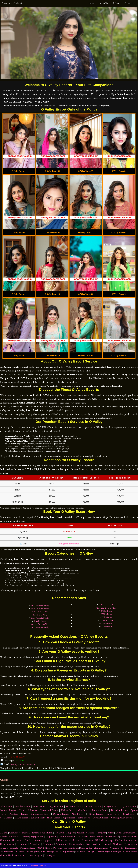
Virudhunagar (103, 852)
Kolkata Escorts (68, 810)
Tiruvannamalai (130, 833)
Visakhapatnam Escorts (122, 818)
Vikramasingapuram (44, 840)
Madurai (26, 833)
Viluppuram (51, 836)
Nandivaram (74, 840)
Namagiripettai (117, 848)
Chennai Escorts (94, 806)
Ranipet (80, 833)
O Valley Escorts (40, 621)
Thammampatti (101, 848)
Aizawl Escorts (78, 814)
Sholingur (118, 844)
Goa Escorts (84, 810)
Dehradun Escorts (119, 810)
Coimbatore (15, 833)
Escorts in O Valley (40, 615)
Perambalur (22, 844)
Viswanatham (131, 844)
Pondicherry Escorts (18, 814)
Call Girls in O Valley (40, 612)
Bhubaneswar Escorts (40, 814)
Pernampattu (88, 840)
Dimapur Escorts (61, 814)
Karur (92, 836)
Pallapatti (14, 848)
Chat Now (69, 538)
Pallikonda (19, 852)
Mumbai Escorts (22, 806)
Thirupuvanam (67, 852)
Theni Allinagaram (67, 836)
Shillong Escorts (95, 814)
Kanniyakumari (130, 852)
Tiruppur (70, 833)
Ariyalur (39, 855)
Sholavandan (86, 848)
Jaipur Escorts (130, 806)
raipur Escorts (69, 818)
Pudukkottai (14, 836)
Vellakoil (99, 840)
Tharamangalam (76, 844)
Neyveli (25, 836)
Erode (118, 833)
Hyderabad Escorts (75, 806)
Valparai (101, 836)
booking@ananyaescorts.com (69, 544)
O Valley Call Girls (107, 620)
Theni (31, 855)
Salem (50, 833)
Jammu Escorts (38, 818)
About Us (103, 3)
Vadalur (118, 840)
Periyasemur (61, 844)
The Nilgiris (50, 855)
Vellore (111, 833)
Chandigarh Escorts (28, 810)
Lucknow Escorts (100, 810)
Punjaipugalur (32, 852)
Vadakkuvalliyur (93, 844)
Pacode (49, 848)
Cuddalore (80, 852)
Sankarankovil (112, 836)
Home (91, 3)
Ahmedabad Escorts (49, 810)
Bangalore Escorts (112, 806)
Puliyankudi (35, 844)
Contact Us (129, 3)
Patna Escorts (84, 818)
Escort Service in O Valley (40, 605)
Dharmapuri (21, 855)
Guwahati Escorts (100, 818)
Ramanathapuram (129, 836)
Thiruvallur (17, 840)
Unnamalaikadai (27, 848)
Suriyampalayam (71, 848)
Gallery (116, 3)
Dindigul (91, 852)
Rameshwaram (130, 840)
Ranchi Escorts (22, 818)
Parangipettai (131, 848)
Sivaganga (109, 840)
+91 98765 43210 (69, 532)
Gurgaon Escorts (55, 806)
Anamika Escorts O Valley (40, 624)
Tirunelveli (59, 833)
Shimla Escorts (54, 818)
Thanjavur (101, 833)
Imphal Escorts (113, 814)
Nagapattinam (37, 836)
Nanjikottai (48, 844)
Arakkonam (83, 836)
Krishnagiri (116, 852)
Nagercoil (90, 833)
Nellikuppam (61, 840)
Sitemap (43, 865)
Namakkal (29, 840)
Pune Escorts (39, 806)
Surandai (107, 844)
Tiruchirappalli (39, 833)
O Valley (58, 848)
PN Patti (41, 848)
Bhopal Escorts (129, 814)
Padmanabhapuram (49, 852)
